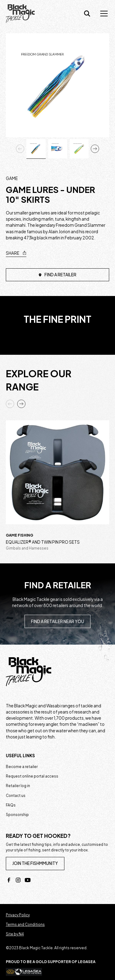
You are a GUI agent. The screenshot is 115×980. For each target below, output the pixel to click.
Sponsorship (17, 815)
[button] (103, 14)
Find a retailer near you (57, 621)
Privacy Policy (18, 915)
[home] (20, 14)
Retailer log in (18, 786)
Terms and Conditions (25, 924)
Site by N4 (15, 934)
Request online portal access (32, 776)
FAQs (11, 805)
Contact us (16, 796)
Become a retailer (22, 767)
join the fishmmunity (35, 863)
